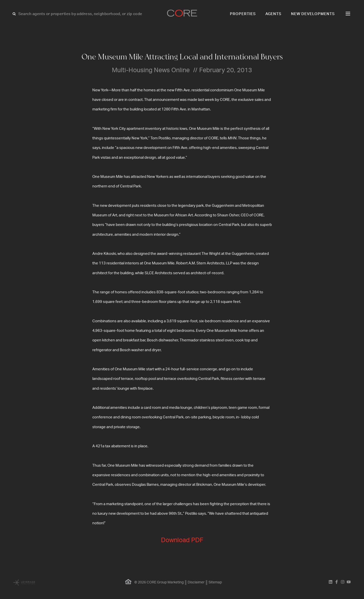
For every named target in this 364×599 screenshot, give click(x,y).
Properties (243, 14)
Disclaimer (196, 582)
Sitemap (215, 582)
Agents (274, 14)
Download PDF (182, 540)
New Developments (313, 14)
